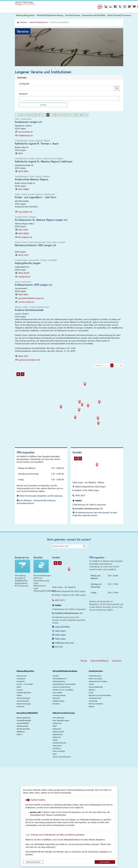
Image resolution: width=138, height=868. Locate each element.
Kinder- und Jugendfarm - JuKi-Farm (36, 197)
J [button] (45, 115)
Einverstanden (105, 862)
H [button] (40, 115)
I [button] (42, 115)
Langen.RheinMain (62, 627)
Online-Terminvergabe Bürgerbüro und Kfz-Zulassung (41, 496)
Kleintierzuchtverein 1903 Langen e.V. (36, 245)
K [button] (48, 115)
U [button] (75, 115)
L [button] (51, 115)
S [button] (69, 115)
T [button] (72, 115)
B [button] (22, 115)
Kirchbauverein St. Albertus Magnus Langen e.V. (41, 220)
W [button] (81, 115)
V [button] (78, 115)
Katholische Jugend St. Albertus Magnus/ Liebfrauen (44, 161)
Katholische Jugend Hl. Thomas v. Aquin (37, 143)
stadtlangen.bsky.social (64, 643)
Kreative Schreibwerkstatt (29, 310)
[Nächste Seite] (118, 365)
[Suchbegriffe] (67, 88)
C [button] (25, 115)
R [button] (66, 115)
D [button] (28, 115)
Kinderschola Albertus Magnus (32, 179)
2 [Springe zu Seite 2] (115, 365)
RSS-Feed (59, 647)
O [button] (60, 115)
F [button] (34, 115)
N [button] (57, 115)
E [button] (31, 115)
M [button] (54, 115)
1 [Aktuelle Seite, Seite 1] (112, 365)
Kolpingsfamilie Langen (28, 263)
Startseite (23, 22)
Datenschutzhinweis (33, 862)
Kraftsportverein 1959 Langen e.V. (34, 285)
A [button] (19, 115)
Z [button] (84, 115)
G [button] (37, 115)
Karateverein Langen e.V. (28, 122)
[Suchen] (43, 105)
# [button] (87, 115)
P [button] (63, 115)
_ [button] (16, 115)
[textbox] (24, 98)
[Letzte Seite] (121, 365)
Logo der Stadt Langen (34, 5)
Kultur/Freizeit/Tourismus (39, 22)
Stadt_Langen (60, 631)
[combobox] (69, 98)
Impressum (101, 505)
